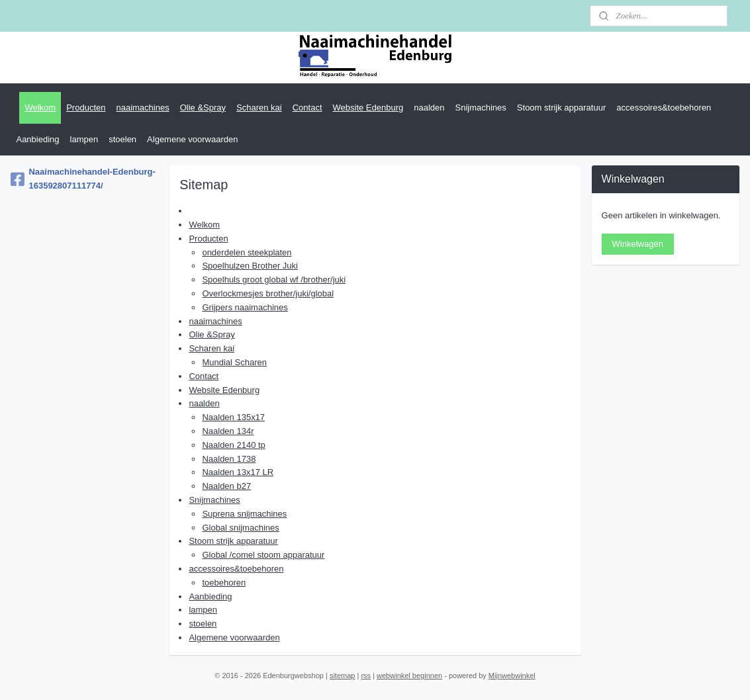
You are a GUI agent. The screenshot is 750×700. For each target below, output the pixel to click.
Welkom (40, 108)
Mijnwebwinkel (512, 676)
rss (366, 676)
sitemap (343, 676)
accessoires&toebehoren (664, 108)
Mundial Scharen (234, 362)
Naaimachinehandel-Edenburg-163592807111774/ (83, 179)
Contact (307, 108)
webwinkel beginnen (409, 676)
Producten (86, 108)
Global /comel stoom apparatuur (263, 555)
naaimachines (142, 108)
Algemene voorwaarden (192, 139)
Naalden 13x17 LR (238, 472)
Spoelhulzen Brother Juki (250, 266)
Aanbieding (37, 139)
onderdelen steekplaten (247, 252)
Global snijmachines (240, 528)
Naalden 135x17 (233, 417)
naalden (429, 108)
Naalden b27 (226, 486)
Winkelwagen (638, 244)
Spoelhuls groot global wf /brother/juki (274, 280)
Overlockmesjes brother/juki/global (268, 293)
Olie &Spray (203, 108)
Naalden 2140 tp (233, 445)
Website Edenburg (368, 108)
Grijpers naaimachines (245, 307)
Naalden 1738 (229, 459)
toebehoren (224, 583)
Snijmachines (481, 108)
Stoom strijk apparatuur (561, 108)
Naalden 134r (228, 431)
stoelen (122, 139)
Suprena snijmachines (244, 514)
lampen (84, 139)
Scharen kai (259, 108)
